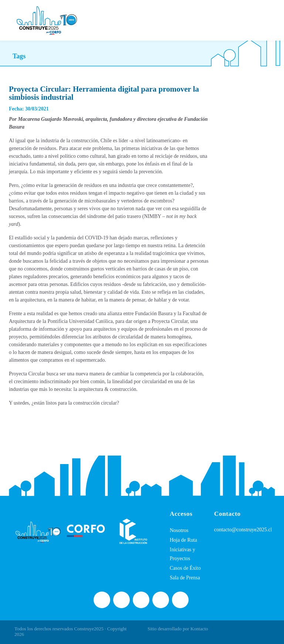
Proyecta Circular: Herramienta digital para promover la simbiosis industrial (104, 93)
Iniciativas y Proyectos (182, 554)
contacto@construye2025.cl (243, 530)
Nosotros (179, 530)
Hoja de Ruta (183, 540)
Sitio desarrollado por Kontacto (178, 629)
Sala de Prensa (185, 578)
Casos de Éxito (185, 568)
